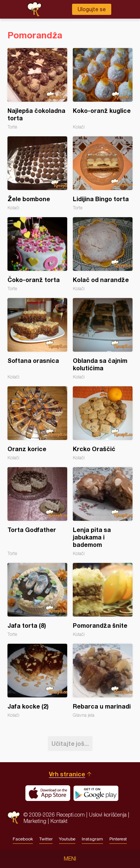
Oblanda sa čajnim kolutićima (103, 339)
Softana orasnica (37, 339)
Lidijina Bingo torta (103, 173)
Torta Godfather (37, 512)
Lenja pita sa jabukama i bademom (103, 512)
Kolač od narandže (103, 254)
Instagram (92, 839)
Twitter (46, 839)
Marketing (35, 821)
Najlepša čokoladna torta (37, 89)
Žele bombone (37, 173)
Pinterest (118, 839)
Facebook (23, 839)
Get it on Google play (96, 793)
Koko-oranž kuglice (103, 89)
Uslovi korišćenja (108, 815)
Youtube (67, 839)
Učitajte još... (70, 743)
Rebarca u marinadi (103, 681)
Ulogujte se (92, 9)
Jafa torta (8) (37, 600)
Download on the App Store (48, 793)
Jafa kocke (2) (37, 681)
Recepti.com (14, 818)
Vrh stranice (67, 774)
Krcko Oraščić (103, 423)
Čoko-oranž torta (37, 254)
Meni (70, 859)
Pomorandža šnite (103, 600)
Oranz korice (37, 423)
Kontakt (59, 821)
